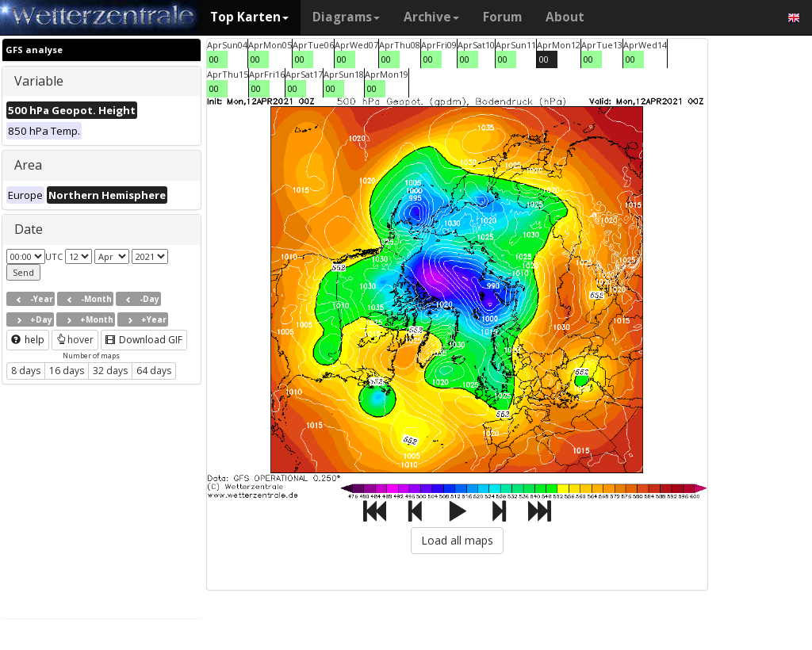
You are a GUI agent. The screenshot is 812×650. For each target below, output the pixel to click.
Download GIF (144, 340)
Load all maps (457, 540)
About (565, 17)
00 (214, 59)
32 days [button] (110, 371)
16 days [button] (67, 371)
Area (28, 165)
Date (29, 229)
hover (75, 340)
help (28, 340)
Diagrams (346, 17)
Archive (431, 17)
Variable (39, 81)
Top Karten (249, 17)
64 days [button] (154, 371)
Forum (502, 17)
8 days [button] (26, 371)
